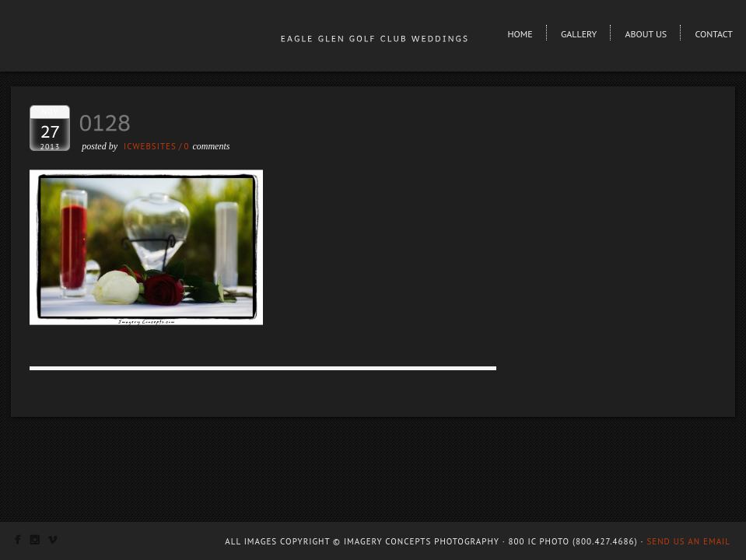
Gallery (579, 34)
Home (520, 34)
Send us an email (688, 541)
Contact (714, 34)
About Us (646, 34)
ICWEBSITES (150, 146)
